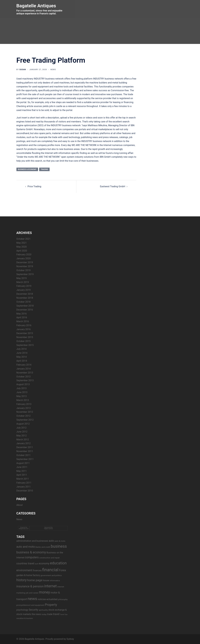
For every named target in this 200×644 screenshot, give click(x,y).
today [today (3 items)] (44, 614)
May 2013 (22, 396)
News (53, 70)
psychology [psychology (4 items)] (22, 610)
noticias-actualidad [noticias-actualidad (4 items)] (48, 599)
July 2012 (21, 428)
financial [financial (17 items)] (50, 570)
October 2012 (23, 416)
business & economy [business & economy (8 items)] (31, 552)
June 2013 (22, 392)
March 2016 (23, 321)
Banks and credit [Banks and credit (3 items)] (43, 547)
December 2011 (25, 447)
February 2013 (24, 404)
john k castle (56, 106)
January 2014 (24, 369)
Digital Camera (49, 529)
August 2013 (23, 384)
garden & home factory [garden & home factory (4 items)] (28, 575)
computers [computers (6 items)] (32, 557)
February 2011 (24, 483)
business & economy (27, 169)
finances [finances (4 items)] (37, 570)
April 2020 (22, 251)
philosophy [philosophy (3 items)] (63, 599)
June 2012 (22, 432)
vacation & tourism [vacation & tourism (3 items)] (25, 618)
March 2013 (23, 400)
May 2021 (22, 243)
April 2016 (22, 317)
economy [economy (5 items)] (44, 563)
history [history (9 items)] (22, 580)
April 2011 (22, 475)
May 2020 (22, 247)
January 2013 (24, 408)
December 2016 (25, 310)
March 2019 (23, 282)
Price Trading (34, 186)
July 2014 (21, 349)
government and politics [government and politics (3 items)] (51, 575)
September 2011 (25, 459)
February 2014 (24, 365)
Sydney (70, 639)
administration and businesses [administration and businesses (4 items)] (32, 541)
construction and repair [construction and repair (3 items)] (50, 558)
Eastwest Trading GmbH (113, 186)
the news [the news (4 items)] (36, 614)
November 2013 (25, 373)
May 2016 (22, 314)
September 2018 (25, 306)
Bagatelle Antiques (36, 6)
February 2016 (24, 325)
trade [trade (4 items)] (50, 614)
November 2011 (25, 451)
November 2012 (25, 412)
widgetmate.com (24, 529)
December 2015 (25, 333)
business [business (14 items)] (59, 546)
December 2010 (25, 491)
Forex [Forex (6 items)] (63, 570)
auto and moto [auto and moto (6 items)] (26, 547)
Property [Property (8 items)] (51, 605)
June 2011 (22, 467)
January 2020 (24, 258)
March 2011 (23, 479)
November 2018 (25, 298)
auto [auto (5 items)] (51, 541)
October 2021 (23, 239)
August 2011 (23, 463)
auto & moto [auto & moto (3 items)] (60, 541)
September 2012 (25, 420)
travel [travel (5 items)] (56, 614)
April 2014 (22, 361)
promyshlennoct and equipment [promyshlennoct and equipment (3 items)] (30, 605)
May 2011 (22, 471)
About (20, 505)
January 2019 (24, 290)
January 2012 (24, 443)
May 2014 (22, 357)
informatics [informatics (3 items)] (55, 580)
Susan (23, 70)
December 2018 (25, 294)
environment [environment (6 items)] (24, 570)
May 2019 (22, 278)
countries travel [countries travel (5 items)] (25, 563)
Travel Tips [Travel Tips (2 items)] (64, 615)
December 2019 (25, 262)
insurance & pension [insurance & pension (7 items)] (30, 586)
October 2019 (23, 270)
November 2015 (25, 337)
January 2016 (24, 329)
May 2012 (22, 436)
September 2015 (25, 345)
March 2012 (23, 440)
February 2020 (24, 255)
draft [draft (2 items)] (36, 564)
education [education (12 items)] (58, 563)
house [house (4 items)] (46, 580)
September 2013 (25, 380)
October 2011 (23, 455)
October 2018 (23, 302)
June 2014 (22, 353)
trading (44, 169)
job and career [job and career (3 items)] (32, 593)
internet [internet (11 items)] (50, 586)
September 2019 (25, 274)
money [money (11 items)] (44, 592)
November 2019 (25, 266)
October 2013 (23, 377)
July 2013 (21, 388)
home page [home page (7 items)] (35, 580)
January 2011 (24, 487)
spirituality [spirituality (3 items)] (43, 610)
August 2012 (23, 424)
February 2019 (24, 286)
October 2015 (23, 341)
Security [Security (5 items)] (33, 610)
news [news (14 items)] (32, 599)
